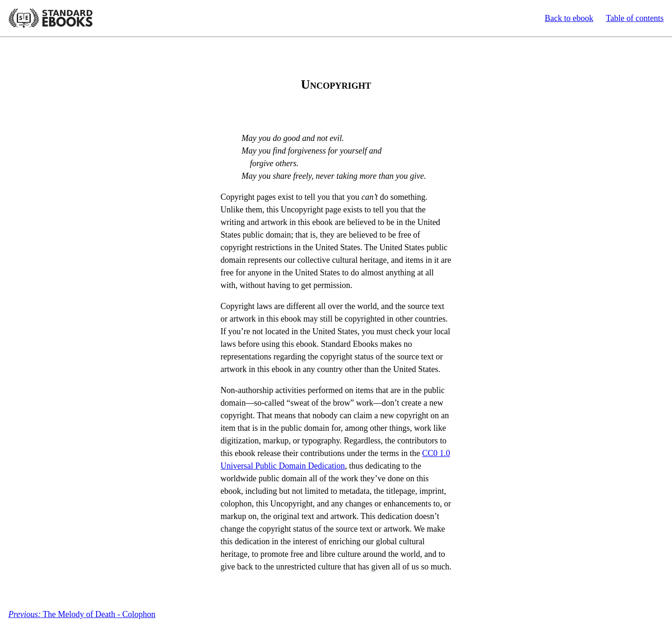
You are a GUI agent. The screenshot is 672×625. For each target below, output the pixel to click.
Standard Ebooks (50, 18)
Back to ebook (569, 18)
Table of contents (635, 18)
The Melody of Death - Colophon (82, 614)
